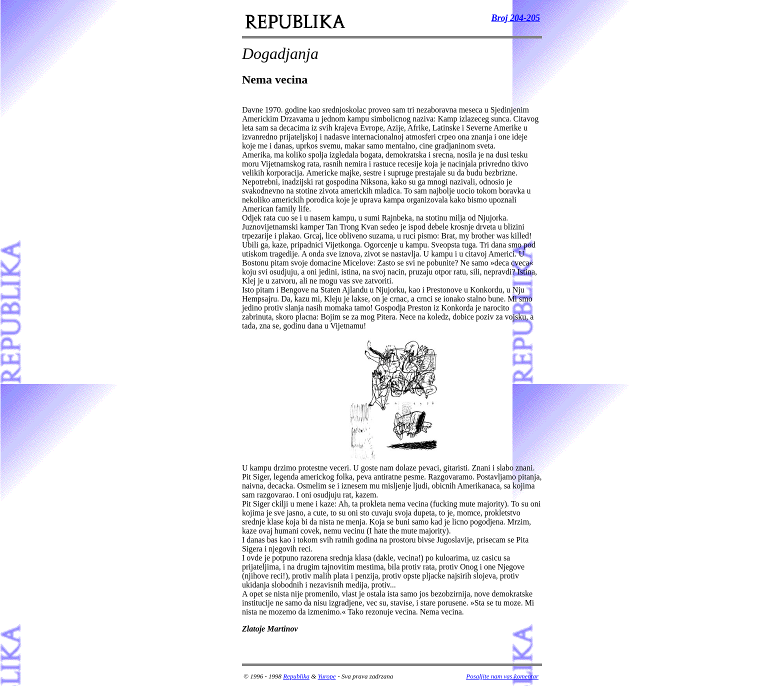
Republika (296, 676)
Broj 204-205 (515, 18)
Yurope (327, 676)
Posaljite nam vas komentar (502, 676)
